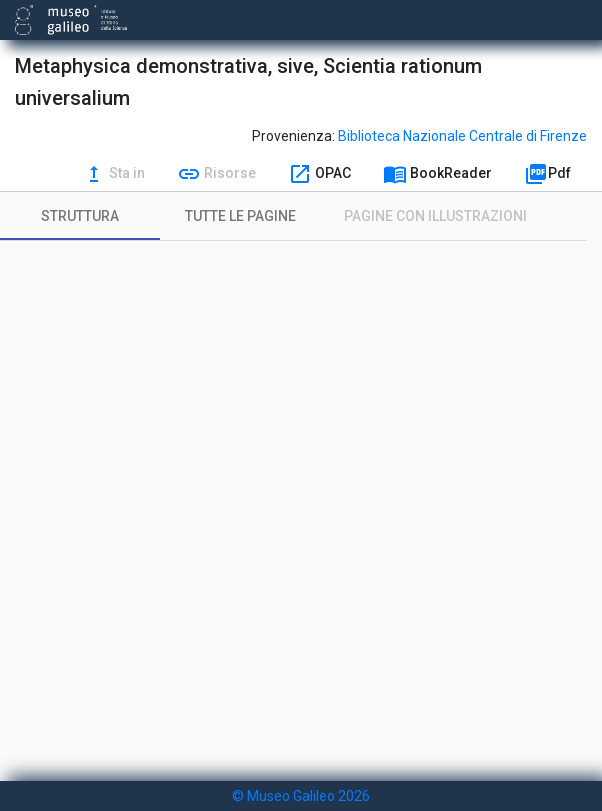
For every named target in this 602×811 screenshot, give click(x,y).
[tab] (80, 216)
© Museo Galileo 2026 (301, 796)
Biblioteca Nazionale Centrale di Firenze (462, 136)
